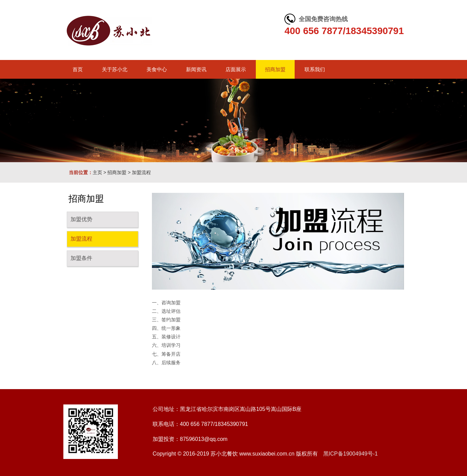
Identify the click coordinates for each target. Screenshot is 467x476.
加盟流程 (141, 172)
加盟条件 (81, 258)
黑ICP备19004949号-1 (351, 454)
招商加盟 (117, 172)
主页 (97, 172)
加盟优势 (81, 219)
